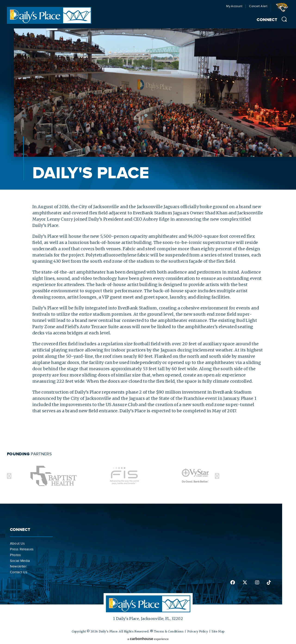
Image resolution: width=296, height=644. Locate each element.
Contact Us (19, 572)
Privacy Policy (198, 631)
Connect (267, 20)
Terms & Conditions (169, 631)
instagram (257, 582)
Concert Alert (258, 6)
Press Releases (22, 549)
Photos (15, 555)
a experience (148, 639)
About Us (17, 543)
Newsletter (18, 566)
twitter (245, 582)
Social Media (20, 561)
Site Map (218, 631)
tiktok (269, 582)
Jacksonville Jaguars (283, 9)
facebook (233, 582)
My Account (234, 6)
